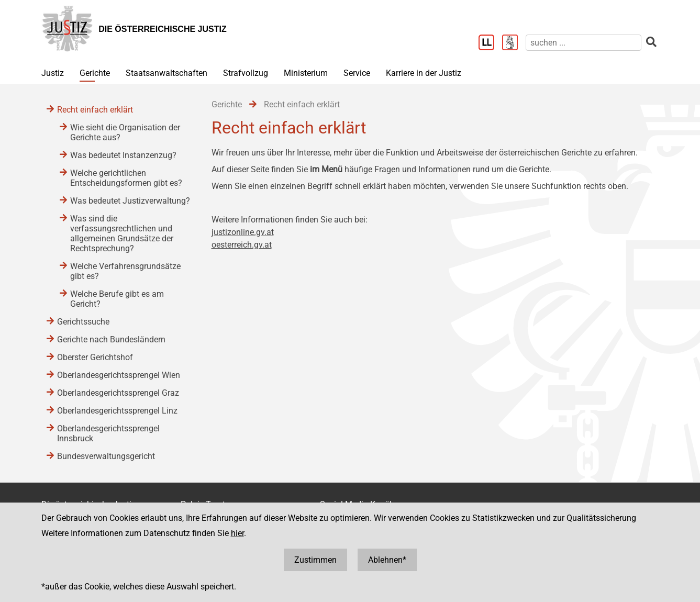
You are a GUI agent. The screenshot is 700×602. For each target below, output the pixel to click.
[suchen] (584, 43)
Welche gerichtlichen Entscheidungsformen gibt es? (126, 178)
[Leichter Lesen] (490, 43)
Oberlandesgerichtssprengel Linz (117, 411)
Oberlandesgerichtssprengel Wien (119, 375)
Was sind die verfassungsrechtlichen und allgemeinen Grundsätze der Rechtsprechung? (122, 233)
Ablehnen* (387, 560)
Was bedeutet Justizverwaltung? (130, 201)
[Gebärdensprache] (514, 43)
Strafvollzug (246, 73)
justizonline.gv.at (243, 232)
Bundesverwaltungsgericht (106, 456)
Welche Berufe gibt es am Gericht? (117, 299)
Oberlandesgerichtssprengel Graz (118, 393)
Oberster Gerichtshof (95, 357)
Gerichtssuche (83, 322)
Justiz (53, 73)
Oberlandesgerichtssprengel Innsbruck (108, 433)
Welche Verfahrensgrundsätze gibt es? (125, 271)
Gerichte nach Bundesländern (111, 339)
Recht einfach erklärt (95, 110)
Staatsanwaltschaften (166, 73)
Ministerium (306, 73)
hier (237, 533)
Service (357, 73)
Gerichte (95, 73)
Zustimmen (315, 560)
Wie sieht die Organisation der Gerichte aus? (125, 132)
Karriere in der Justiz (424, 73)
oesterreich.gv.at (242, 245)
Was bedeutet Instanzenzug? (123, 155)
